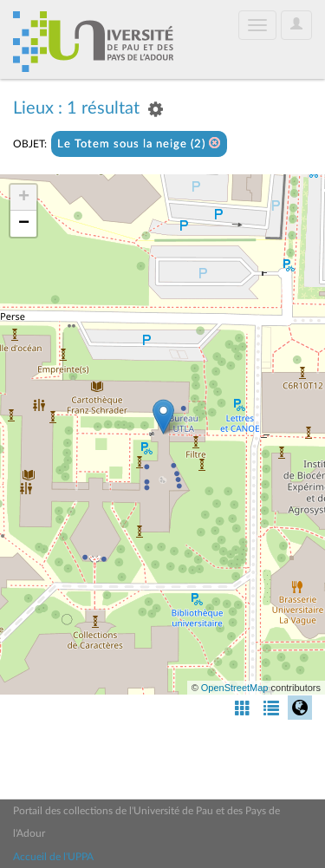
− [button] (24, 224)
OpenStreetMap (235, 688)
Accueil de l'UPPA (53, 857)
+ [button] (24, 198)
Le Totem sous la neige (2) (139, 144)
